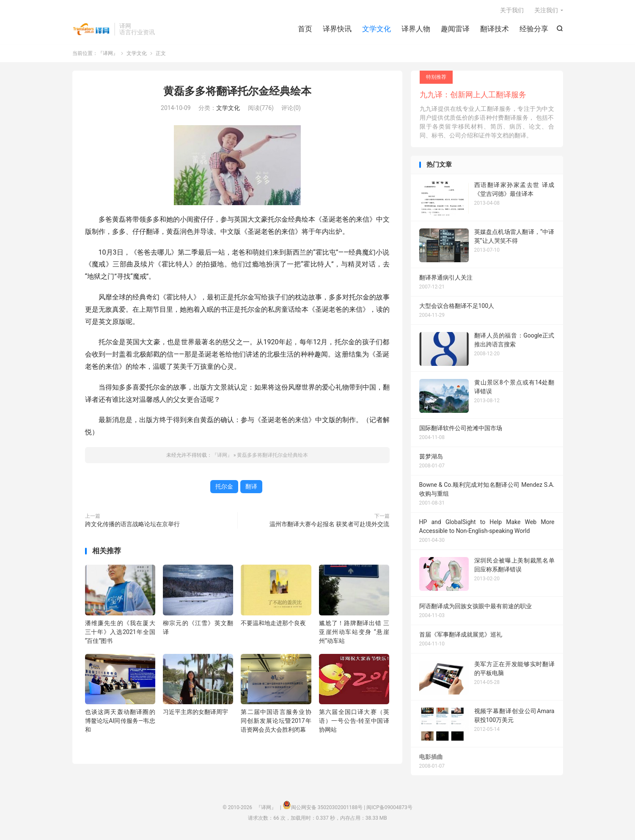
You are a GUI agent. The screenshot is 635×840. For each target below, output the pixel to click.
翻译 (251, 487)
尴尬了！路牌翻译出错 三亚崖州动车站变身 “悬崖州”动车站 (354, 633)
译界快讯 (337, 30)
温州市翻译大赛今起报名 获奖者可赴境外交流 (329, 525)
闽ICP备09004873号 (389, 809)
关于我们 (512, 11)
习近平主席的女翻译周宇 (195, 713)
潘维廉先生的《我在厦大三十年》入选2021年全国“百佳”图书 (120, 633)
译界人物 (416, 30)
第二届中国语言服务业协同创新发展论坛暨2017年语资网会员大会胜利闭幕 (276, 722)
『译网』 (91, 30)
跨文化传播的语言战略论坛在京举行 (132, 525)
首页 (305, 30)
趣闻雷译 (455, 30)
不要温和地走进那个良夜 (273, 624)
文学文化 (377, 30)
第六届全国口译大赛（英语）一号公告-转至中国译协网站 (354, 722)
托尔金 (224, 487)
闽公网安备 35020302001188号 (327, 809)
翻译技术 (495, 30)
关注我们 (546, 11)
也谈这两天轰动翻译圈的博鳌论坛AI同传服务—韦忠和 (120, 722)
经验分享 (534, 30)
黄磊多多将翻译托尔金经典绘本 (237, 92)
